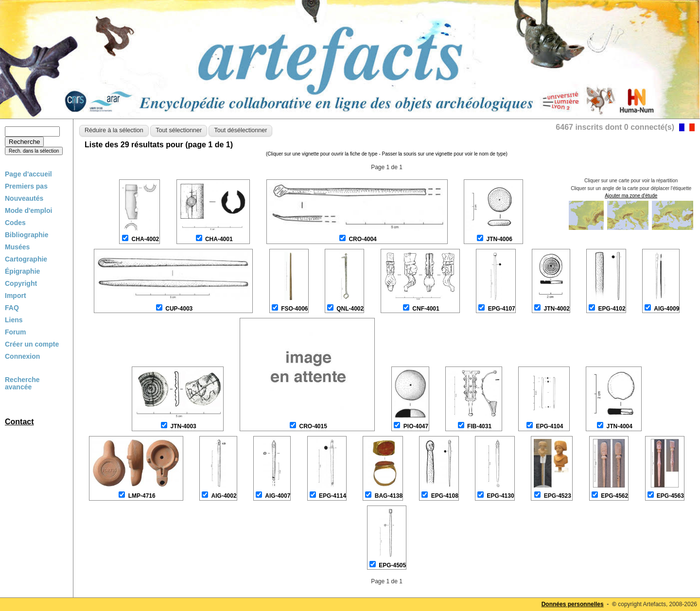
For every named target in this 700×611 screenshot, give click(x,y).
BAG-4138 (389, 496)
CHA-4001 (219, 239)
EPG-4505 (392, 565)
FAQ (12, 308)
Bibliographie (26, 235)
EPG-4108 (445, 496)
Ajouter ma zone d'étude (631, 196)
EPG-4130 (501, 496)
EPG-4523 (558, 496)
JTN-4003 (183, 426)
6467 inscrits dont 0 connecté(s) (615, 127)
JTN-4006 (499, 239)
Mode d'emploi (28, 210)
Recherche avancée (22, 384)
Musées (17, 247)
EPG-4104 (549, 426)
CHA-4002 (146, 239)
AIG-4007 (278, 496)
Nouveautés (24, 198)
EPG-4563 (670, 496)
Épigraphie (22, 271)
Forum (16, 332)
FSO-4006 (294, 309)
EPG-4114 (332, 496)
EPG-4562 (614, 496)
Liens (14, 320)
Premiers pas (26, 186)
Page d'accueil (28, 174)
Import (16, 296)
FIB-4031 (479, 426)
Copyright (21, 283)
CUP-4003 (179, 309)
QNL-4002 (350, 309)
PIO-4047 (416, 426)
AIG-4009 (666, 309)
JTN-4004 (620, 426)
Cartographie (26, 259)
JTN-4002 (556, 309)
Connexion (22, 356)
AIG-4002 (224, 496)
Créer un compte (32, 344)
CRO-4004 (362, 239)
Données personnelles (573, 604)
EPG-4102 (612, 309)
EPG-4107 (502, 309)
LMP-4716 (142, 496)
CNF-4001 (426, 309)
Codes (15, 223)
